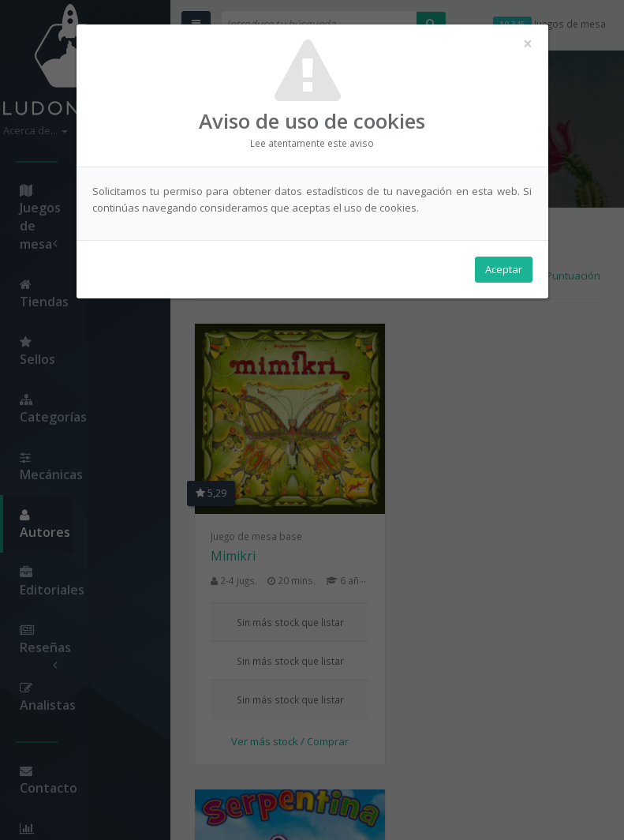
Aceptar (504, 269)
